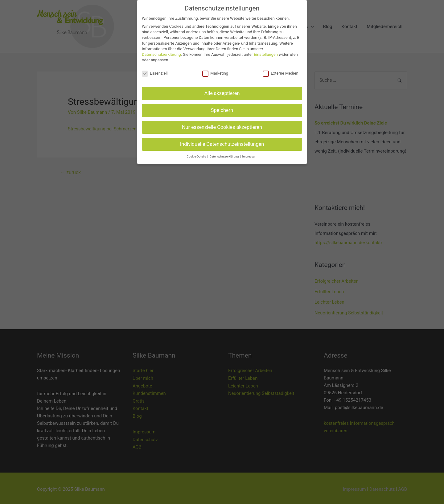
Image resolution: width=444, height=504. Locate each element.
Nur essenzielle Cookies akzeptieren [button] (222, 127)
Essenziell (155, 73)
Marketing (215, 73)
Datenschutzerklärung (161, 54)
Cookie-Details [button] (197, 156)
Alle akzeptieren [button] (222, 93)
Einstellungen (266, 54)
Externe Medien (281, 73)
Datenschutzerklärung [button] (224, 156)
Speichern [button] (222, 110)
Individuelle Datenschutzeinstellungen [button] (222, 144)
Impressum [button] (250, 156)
